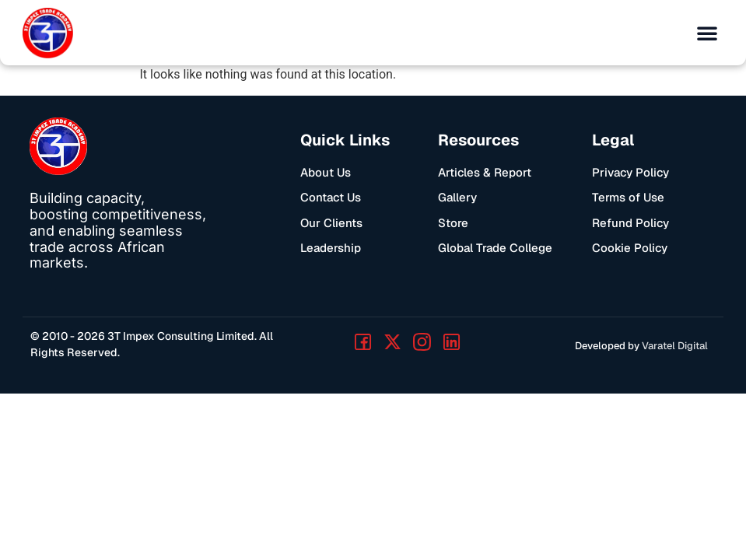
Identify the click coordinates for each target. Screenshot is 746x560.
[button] (707, 33)
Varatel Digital (675, 346)
